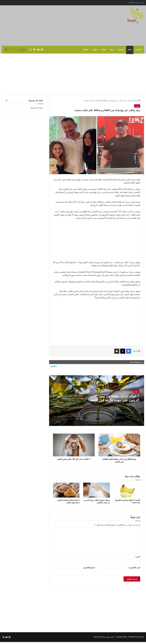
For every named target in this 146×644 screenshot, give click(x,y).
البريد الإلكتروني (134, 567)
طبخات (103, 50)
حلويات (95, 50)
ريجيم (112, 50)
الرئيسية (139, 50)
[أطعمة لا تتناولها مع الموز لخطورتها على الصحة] (127, 490)
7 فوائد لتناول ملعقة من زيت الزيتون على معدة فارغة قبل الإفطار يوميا (117, 398)
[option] (97, 401)
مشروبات (121, 50)
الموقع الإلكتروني (89, 567)
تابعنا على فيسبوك (37, 108)
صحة (130, 50)
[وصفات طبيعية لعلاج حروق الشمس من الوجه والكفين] (97, 490)
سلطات (86, 50)
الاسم (138, 557)
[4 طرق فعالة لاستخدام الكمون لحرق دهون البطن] (66, 490)
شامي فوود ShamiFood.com (104, 637)
